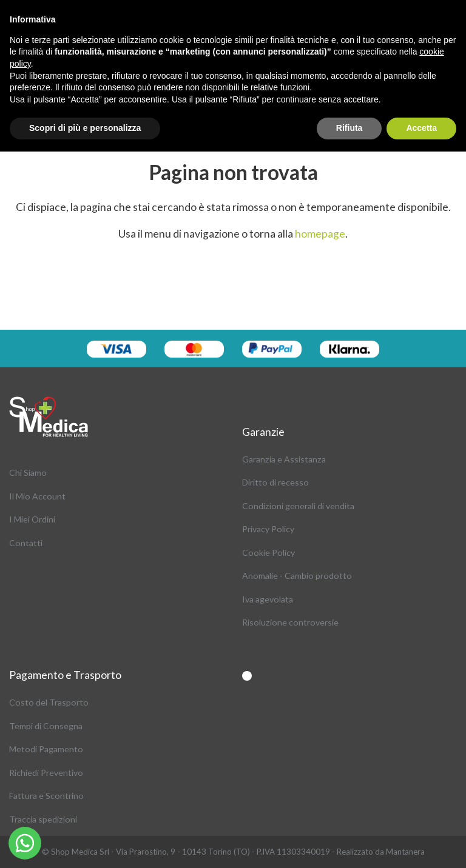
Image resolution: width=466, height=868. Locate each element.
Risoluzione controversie (290, 622)
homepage (320, 234)
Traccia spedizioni (43, 819)
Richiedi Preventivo (46, 773)
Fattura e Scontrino (46, 796)
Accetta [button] (421, 128)
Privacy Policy (268, 529)
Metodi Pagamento (46, 749)
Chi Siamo (28, 472)
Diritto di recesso (275, 482)
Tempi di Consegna (46, 726)
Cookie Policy (268, 553)
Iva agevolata (268, 599)
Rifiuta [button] (349, 128)
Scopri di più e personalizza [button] (85, 128)
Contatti (26, 543)
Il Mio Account (37, 496)
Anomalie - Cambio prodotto (297, 576)
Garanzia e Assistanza (284, 459)
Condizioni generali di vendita (298, 506)
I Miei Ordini (32, 519)
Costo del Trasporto (49, 702)
